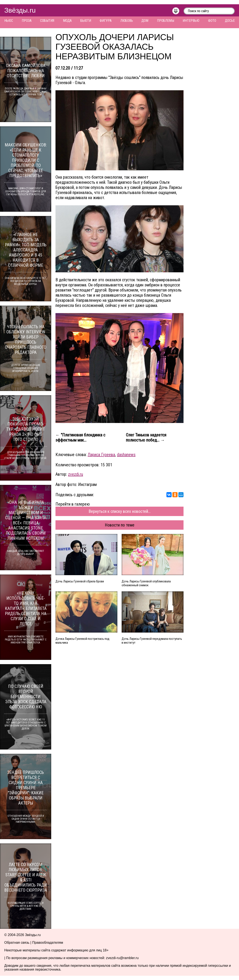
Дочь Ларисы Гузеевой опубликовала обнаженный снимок (146, 583)
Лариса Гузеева (101, 455)
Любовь (127, 21)
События (47, 21)
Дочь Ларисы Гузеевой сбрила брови (80, 581)
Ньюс (9, 21)
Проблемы (166, 21)
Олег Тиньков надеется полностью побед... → (146, 437)
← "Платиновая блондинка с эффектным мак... (80, 437)
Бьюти (86, 21)
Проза (27, 21)
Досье (230, 21)
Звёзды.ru (20, 10)
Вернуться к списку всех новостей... (120, 511)
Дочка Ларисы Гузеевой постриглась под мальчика (82, 641)
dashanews (126, 455)
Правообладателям (48, 943)
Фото (212, 21)
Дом (145, 21)
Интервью (191, 21)
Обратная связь (17, 943)
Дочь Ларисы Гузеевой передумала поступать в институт (152, 641)
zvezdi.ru (76, 474)
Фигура (106, 21)
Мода (67, 21)
